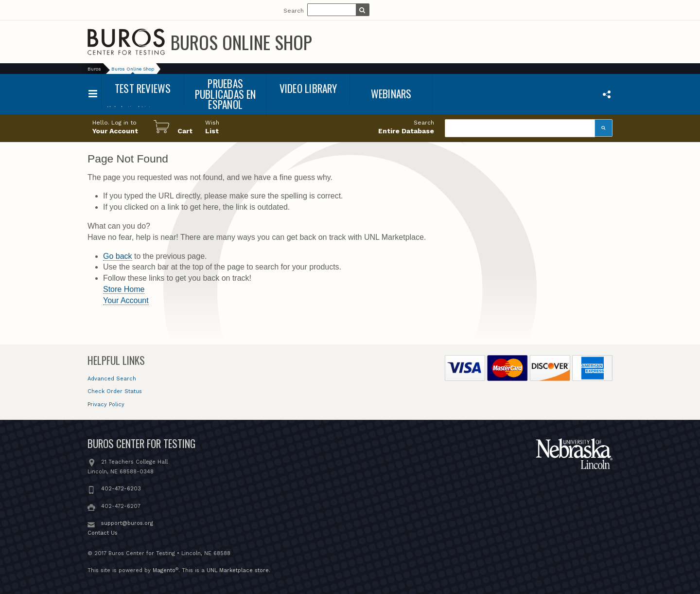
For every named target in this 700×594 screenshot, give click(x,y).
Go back (118, 256)
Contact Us (103, 533)
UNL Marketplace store (238, 570)
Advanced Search (112, 379)
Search (294, 10)
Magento (164, 570)
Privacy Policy (106, 405)
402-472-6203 (121, 489)
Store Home (124, 289)
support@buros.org (127, 523)
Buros (94, 69)
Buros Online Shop (241, 42)
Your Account (126, 300)
